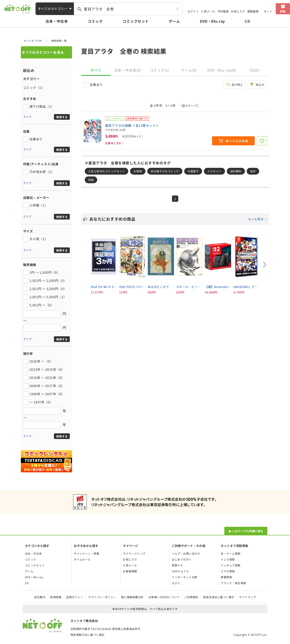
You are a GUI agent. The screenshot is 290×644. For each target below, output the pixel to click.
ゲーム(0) (189, 70)
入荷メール (208, 11)
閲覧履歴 (253, 11)
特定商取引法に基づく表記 (87, 635)
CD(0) (254, 70)
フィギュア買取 (231, 565)
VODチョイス (180, 571)
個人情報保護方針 (132, 597)
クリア (27, 117)
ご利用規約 (191, 597)
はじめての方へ (182, 559)
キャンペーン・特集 (87, 553)
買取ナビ (177, 565)
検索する (62, 117)
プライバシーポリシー (102, 597)
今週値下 (193, 171)
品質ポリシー (75, 597)
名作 (253, 171)
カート (268, 11)
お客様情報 (130, 571)
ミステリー (214, 171)
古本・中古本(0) (128, 70)
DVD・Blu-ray (212, 21)
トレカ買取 (228, 559)
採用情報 (56, 597)
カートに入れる (237, 141)
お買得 (138, 171)
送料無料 (236, 171)
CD (247, 21)
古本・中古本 (57, 21)
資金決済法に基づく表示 (219, 597)
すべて (96, 70)
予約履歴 (223, 11)
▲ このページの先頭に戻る (246, 531)
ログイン (193, 11)
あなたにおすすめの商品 (178, 219)
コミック (95, 21)
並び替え (237, 84)
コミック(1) (159, 70)
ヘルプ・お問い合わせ (186, 553)
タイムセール (82, 559)
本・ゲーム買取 (231, 553)
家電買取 (226, 577)
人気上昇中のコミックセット (106, 171)
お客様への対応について (164, 597)
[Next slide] (265, 265)
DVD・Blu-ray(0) (222, 70)
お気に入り (238, 11)
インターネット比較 (184, 577)
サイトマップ (248, 597)
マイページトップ (134, 553)
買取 (283, 11)
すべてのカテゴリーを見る (43, 52)
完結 (91, 180)
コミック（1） (34, 88)
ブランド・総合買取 (233, 583)
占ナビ (176, 583)
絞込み (260, 84)
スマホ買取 (228, 571)
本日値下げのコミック (165, 171)
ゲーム (174, 21)
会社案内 (40, 597)
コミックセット (136, 21)
